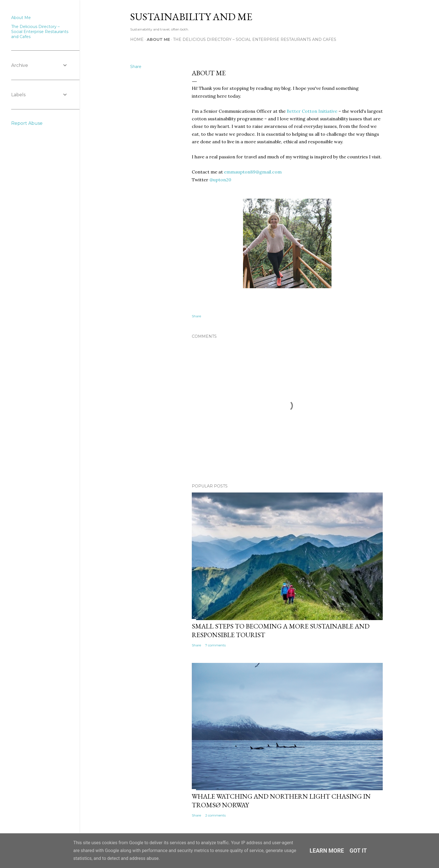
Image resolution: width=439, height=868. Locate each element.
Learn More (327, 851)
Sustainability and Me (191, 17)
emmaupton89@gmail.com (253, 172)
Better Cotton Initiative (312, 111)
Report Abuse (27, 123)
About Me (158, 39)
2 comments (215, 815)
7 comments (215, 645)
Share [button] (136, 67)
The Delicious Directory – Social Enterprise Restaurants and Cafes (255, 39)
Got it (358, 851)
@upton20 (220, 180)
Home (137, 39)
